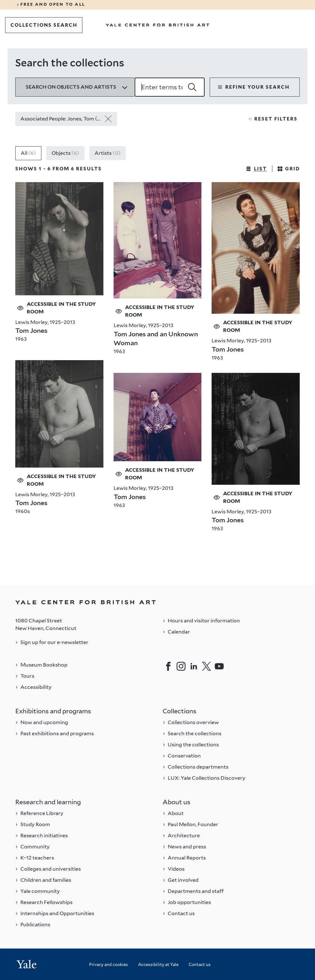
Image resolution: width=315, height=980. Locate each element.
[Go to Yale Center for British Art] (157, 25)
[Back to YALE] (157, 602)
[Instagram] (181, 666)
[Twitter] (206, 666)
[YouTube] (219, 666)
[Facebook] (168, 666)
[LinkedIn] (194, 666)
